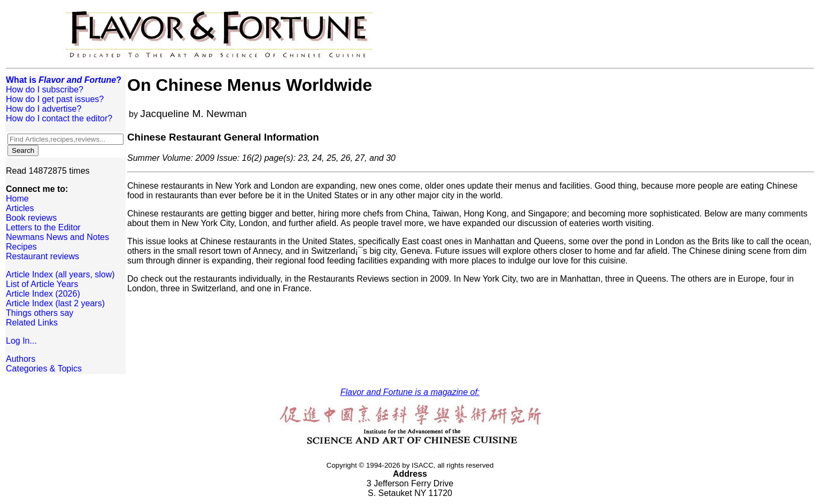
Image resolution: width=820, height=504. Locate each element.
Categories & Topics (44, 369)
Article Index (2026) (43, 294)
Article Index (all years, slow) (60, 274)
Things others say (40, 313)
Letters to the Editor (43, 227)
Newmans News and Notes (57, 237)
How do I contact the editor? (59, 118)
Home (17, 199)
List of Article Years (42, 284)
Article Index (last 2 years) (55, 303)
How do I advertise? (44, 109)
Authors (21, 359)
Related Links (32, 323)
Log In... (21, 341)
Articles (20, 208)
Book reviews (31, 218)
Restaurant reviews (42, 256)
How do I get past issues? (55, 99)
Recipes (21, 247)
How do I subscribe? (45, 90)
